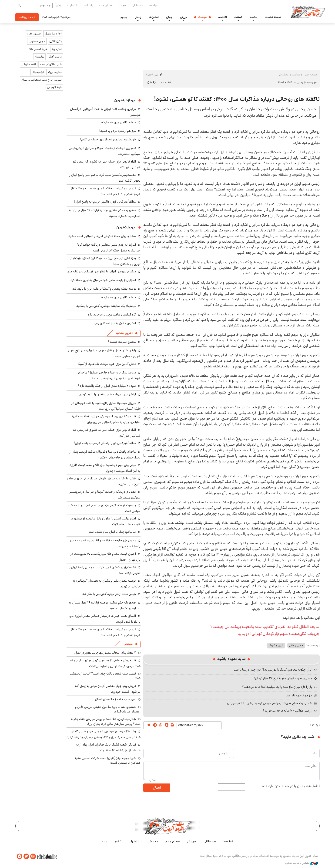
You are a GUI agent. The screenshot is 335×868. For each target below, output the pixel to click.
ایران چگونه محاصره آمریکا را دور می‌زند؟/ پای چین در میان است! (272, 670)
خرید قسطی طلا (38, 49)
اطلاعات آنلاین (308, 12)
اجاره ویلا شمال (53, 34)
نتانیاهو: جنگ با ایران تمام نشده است (112, 532)
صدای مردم (105, 5)
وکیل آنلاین (55, 41)
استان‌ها (154, 17)
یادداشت (88, 5)
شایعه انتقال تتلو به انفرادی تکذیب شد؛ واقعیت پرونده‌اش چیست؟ (265, 627)
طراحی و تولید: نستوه (302, 863)
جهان (169, 17)
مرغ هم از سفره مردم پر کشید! (118, 131)
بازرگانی (128, 644)
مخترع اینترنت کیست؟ (122, 342)
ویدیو (124, 17)
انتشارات (72, 5)
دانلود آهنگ (55, 57)
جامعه (254, 17)
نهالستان (39, 57)
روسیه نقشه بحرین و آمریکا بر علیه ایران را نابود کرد (104, 289)
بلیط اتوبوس (54, 87)
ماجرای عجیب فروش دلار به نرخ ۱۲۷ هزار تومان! (283, 678)
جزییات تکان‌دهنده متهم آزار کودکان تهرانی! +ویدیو (279, 634)
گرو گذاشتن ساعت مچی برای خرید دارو (112, 315)
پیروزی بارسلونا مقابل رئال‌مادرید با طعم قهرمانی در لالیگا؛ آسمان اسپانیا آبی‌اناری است (106, 406)
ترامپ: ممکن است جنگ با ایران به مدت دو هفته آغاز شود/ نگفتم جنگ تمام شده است (106, 191)
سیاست (203, 17)
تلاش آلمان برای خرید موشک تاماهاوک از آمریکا (107, 364)
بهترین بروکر (55, 72)
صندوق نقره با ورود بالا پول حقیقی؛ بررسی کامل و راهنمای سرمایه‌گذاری (108, 709)
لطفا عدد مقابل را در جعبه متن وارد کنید (290, 786)
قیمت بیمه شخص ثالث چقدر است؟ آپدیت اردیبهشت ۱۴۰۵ (105, 676)
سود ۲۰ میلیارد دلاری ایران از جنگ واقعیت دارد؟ (107, 386)
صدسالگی (137, 5)
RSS (104, 841)
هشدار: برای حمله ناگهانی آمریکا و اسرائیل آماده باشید (102, 236)
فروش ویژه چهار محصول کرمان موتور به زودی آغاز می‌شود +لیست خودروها (108, 689)
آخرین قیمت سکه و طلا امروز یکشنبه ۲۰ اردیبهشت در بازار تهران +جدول (106, 557)
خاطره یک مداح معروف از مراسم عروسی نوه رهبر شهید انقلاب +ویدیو (269, 703)
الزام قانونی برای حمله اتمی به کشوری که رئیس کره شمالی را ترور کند (107, 164)
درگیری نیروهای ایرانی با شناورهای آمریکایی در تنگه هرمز (101, 271)
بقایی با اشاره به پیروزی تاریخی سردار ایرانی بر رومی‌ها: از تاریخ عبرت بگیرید (104, 481)
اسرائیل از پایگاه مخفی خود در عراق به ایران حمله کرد (103, 280)
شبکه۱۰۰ (154, 5)
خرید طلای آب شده (51, 64)
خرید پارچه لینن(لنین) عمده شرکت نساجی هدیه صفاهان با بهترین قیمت (107, 760)
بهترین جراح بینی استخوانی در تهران (42, 80)
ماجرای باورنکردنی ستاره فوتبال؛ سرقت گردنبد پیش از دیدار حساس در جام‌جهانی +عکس (105, 455)
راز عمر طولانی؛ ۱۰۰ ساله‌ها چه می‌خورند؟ (288, 711)
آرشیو (58, 5)
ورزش (183, 17)
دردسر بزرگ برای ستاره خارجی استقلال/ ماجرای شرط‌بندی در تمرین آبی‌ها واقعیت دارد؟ (109, 375)
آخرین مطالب (124, 333)
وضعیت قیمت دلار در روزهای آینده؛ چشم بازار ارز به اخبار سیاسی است (104, 508)
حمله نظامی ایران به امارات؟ (118, 122)
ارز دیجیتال (38, 72)
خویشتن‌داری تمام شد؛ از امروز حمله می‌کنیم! (108, 139)
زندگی (138, 17)
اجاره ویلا (57, 49)
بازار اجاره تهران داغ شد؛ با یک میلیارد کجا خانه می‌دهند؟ (277, 687)
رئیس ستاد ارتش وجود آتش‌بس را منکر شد (109, 594)
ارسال (157, 788)
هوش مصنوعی (37, 41)
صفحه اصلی (310, 75)
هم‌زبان (122, 5)
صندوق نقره (34, 34)
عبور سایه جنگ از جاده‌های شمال (116, 699)
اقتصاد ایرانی (29, 64)
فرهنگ (238, 17)
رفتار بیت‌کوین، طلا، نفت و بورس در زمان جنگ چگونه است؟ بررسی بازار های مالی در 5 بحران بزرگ (106, 721)
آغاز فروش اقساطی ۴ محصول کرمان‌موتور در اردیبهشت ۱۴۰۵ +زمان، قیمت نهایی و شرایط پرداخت (104, 663)
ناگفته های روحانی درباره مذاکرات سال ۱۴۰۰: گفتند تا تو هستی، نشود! (237, 99)
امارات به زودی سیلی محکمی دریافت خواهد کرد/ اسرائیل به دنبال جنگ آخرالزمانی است (109, 248)
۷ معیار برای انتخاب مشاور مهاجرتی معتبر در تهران (105, 653)
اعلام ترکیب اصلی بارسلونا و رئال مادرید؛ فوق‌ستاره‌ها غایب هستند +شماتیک (106, 521)
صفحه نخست (273, 17)
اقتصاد (223, 17)
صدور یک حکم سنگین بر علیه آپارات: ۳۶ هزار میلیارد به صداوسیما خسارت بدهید (104, 213)
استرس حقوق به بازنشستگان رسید (114, 323)
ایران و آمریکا (276, 646)
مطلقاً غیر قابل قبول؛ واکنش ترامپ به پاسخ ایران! (105, 202)
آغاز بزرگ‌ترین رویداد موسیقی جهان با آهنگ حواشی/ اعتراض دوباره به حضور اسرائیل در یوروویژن (106, 419)
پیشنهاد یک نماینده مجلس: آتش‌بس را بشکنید (106, 306)
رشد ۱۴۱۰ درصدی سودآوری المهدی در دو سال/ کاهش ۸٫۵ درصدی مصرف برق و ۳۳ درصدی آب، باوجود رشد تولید (104, 734)
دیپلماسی (283, 75)
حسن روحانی (296, 646)
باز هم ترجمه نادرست (299, 695)
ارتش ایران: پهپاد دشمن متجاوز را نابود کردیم (108, 394)
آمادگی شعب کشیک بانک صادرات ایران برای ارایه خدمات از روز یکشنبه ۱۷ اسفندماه (108, 748)
